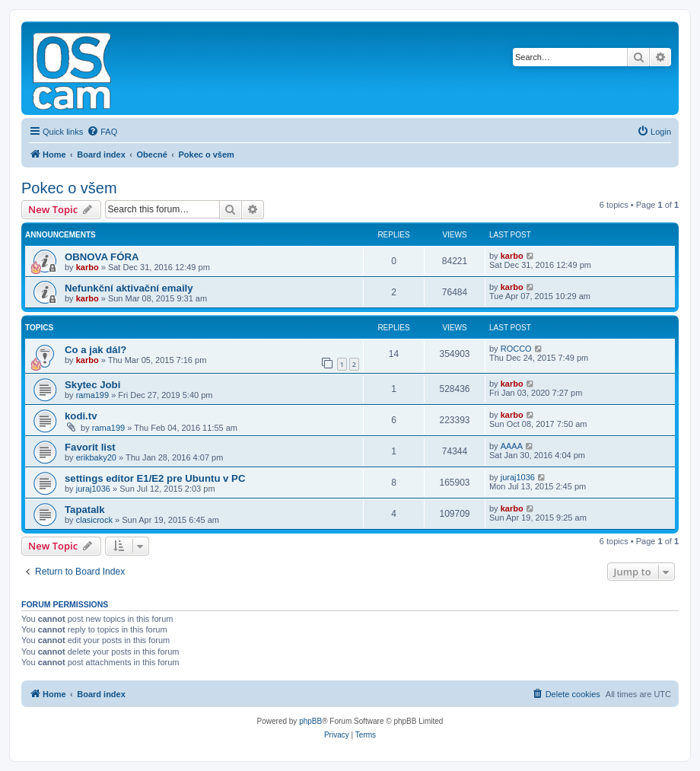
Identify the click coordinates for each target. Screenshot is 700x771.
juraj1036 (93, 489)
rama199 (92, 395)
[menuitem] (102, 132)
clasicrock (94, 520)
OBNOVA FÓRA (102, 257)
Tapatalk (85, 510)
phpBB (310, 721)
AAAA (512, 446)
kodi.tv (81, 416)
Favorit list (90, 447)
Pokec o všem (69, 188)
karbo (87, 267)
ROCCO (516, 349)
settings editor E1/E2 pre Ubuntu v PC (155, 478)
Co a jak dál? (95, 350)
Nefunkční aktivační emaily (129, 288)
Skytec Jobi (92, 385)
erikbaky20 (96, 457)
